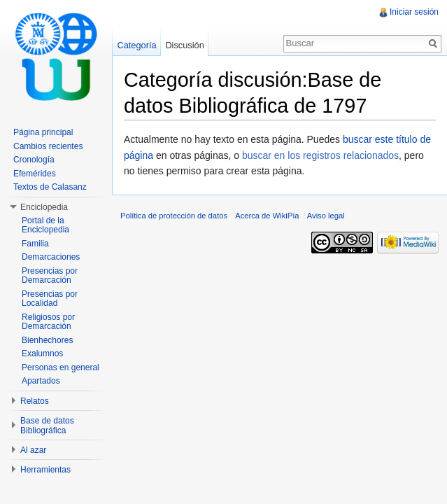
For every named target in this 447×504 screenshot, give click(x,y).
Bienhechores (47, 340)
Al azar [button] (33, 450)
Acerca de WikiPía (267, 216)
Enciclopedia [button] (44, 207)
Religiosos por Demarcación (48, 322)
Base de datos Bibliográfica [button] (47, 426)
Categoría (136, 45)
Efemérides (35, 174)
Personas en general (61, 367)
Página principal (43, 132)
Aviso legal (326, 216)
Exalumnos (42, 353)
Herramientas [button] (45, 470)
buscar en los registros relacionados (320, 155)
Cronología (34, 160)
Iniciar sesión (414, 12)
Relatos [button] (35, 401)
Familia (35, 244)
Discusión (184, 45)
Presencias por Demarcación (50, 276)
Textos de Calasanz (50, 187)
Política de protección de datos (174, 216)
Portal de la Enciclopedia (45, 225)
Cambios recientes (48, 146)
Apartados (41, 381)
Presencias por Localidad (50, 299)
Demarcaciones (51, 257)
